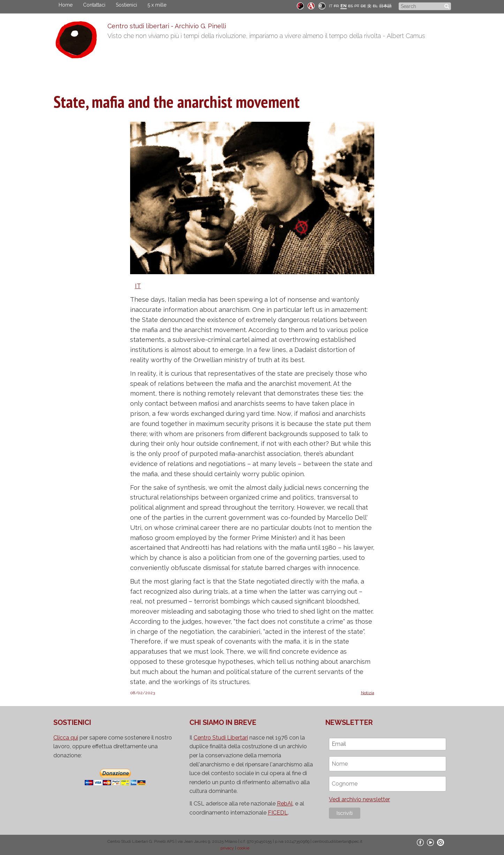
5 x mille (157, 5)
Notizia (368, 693)
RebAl (285, 804)
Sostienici (126, 5)
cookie (243, 848)
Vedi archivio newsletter (359, 799)
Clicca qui (66, 738)
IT (331, 6)
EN (344, 6)
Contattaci (94, 5)
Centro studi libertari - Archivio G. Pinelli (167, 26)
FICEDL (278, 813)
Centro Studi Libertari (221, 738)
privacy (227, 848)
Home (66, 5)
